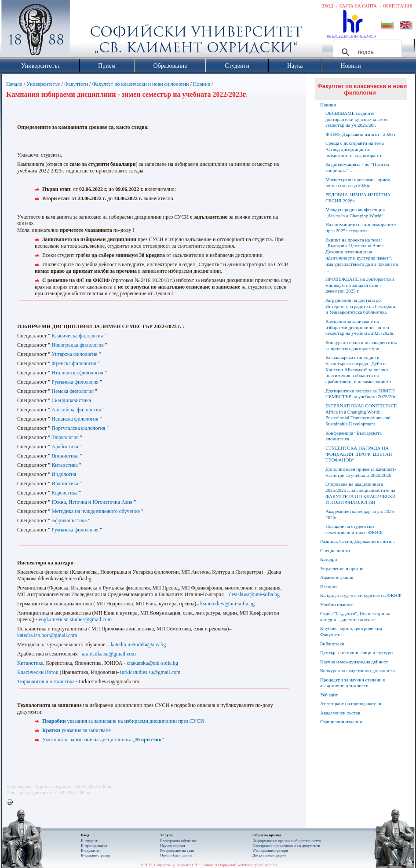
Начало (14, 84)
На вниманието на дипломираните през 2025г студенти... (361, 227)
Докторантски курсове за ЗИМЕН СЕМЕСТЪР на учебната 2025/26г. (361, 394)
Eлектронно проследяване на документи (286, 846)
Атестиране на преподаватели (351, 703)
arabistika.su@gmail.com (109, 654)
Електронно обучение (178, 841)
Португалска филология (78, 428)
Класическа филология (77, 336)
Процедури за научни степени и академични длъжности (353, 683)
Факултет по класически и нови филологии (140, 84)
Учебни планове (337, 604)
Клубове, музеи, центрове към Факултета (351, 631)
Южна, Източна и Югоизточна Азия (92, 502)
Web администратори (270, 850)
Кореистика (64, 493)
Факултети (76, 84)
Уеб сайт (329, 695)
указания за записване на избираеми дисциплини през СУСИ (123, 721)
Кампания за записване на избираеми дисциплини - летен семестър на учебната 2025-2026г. (360, 327)
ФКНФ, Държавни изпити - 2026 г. (361, 134)
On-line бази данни (176, 855)
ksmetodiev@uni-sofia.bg (227, 604)
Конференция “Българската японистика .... (354, 436)
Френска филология (74, 363)
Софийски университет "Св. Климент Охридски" (85, 31)
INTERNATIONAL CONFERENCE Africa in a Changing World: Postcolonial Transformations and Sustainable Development (361, 415)
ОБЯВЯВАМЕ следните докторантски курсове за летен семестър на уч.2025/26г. (357, 119)
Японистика (65, 456)
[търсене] (366, 52)
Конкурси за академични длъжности (358, 670)
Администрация (337, 577)
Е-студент (89, 841)
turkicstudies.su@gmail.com (150, 672)
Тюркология (65, 437)
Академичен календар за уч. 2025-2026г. (361, 514)
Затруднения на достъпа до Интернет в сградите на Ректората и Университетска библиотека (360, 306)
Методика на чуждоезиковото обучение (96, 511)
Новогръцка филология (78, 345)
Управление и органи (342, 568)
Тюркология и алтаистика (46, 681)
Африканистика (70, 520)
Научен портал (172, 846)
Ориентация (398, 6)
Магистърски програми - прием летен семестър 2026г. (358, 183)
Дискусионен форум (270, 855)
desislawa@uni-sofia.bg (254, 594)
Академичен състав (340, 713)
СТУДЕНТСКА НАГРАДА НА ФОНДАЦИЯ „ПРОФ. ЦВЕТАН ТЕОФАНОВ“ (359, 454)
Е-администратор (95, 855)
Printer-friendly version (12, 802)
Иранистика (65, 483)
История (329, 586)
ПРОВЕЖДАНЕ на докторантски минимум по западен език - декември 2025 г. (360, 285)
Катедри (328, 559)
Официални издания (341, 722)
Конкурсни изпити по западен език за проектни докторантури (361, 345)
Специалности (335, 550)
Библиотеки (332, 644)
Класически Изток (38, 672)
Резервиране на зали (177, 850)
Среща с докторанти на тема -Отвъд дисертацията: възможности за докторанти (355, 149)
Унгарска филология (74, 354)
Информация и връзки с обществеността (286, 841)
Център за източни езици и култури (356, 652)
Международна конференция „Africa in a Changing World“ (355, 212)
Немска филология (73, 391)
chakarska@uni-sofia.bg (152, 663)
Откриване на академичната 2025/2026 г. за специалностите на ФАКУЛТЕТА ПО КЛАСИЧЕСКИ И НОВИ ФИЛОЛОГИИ (361, 493)
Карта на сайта (358, 6)
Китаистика (65, 465)
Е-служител (91, 850)
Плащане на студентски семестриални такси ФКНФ (354, 529)
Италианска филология (77, 373)
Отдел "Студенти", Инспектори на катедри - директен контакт (355, 616)
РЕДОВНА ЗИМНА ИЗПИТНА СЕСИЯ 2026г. (358, 198)
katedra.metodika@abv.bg (139, 645)
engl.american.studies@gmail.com (75, 619)
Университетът (43, 84)
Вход (327, 6)
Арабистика (65, 447)
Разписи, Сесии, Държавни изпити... (358, 541)
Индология (64, 474)
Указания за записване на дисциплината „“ (103, 740)
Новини (203, 84)
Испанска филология (75, 419)
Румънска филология (75, 382)
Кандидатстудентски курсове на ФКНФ (361, 595)
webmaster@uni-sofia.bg (257, 865)
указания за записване (77, 730)
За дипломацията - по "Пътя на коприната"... (357, 167)
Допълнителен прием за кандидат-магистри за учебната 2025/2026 (361, 472)
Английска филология (76, 410)
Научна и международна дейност (354, 662)
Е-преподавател (94, 846)
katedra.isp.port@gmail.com (47, 635)
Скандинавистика (71, 400)
